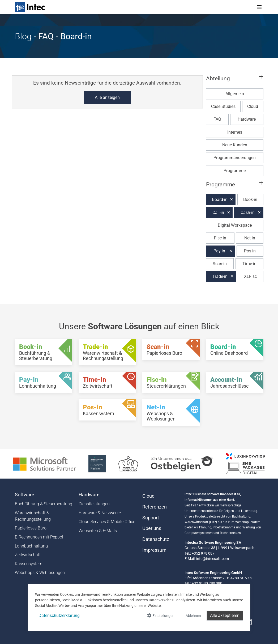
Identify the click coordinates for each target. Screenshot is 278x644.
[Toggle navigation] (259, 7)
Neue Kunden (235, 145)
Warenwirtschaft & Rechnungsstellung (33, 516)
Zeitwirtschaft (28, 555)
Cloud (253, 106)
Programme (235, 171)
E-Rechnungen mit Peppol (39, 537)
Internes (235, 132)
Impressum (154, 550)
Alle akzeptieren (225, 615)
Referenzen (155, 507)
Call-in (218, 213)
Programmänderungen (235, 158)
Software (25, 495)
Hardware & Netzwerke (100, 513)
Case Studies (223, 106)
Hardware (247, 119)
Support (151, 518)
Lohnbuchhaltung (31, 546)
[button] (234, 81)
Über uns (152, 528)
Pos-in (250, 251)
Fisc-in (220, 238)
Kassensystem (29, 564)
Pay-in (219, 251)
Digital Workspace (235, 225)
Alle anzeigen (107, 97)
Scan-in (220, 264)
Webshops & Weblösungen (40, 573)
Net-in (250, 238)
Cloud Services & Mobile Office (107, 522)
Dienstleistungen (94, 504)
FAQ (217, 119)
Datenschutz (156, 539)
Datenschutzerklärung (59, 615)
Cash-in (248, 213)
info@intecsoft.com (213, 559)
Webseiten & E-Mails (98, 531)
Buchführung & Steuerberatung (44, 504)
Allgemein (235, 94)
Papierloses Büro (31, 528)
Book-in (250, 200)
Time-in (249, 264)
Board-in (220, 200)
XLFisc (250, 276)
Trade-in (220, 276)
